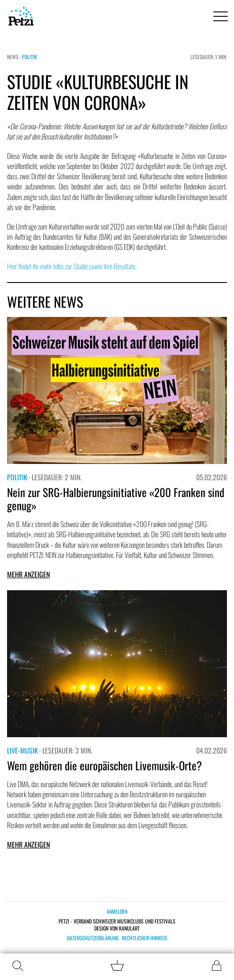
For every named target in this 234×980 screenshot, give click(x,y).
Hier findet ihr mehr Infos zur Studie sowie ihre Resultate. (72, 266)
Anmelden (117, 911)
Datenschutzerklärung (93, 938)
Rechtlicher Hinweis (145, 938)
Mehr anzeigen (28, 574)
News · (15, 57)
